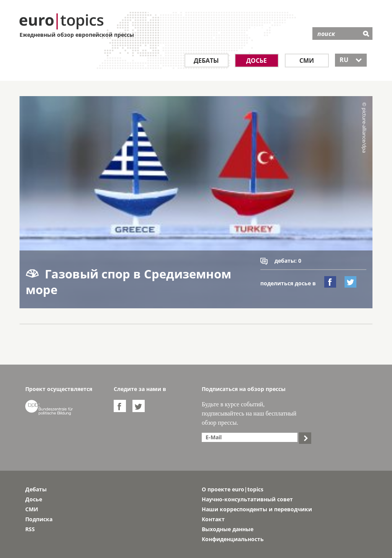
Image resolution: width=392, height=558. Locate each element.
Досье (256, 61)
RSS (30, 529)
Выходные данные (228, 529)
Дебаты (206, 61)
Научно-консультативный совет (247, 499)
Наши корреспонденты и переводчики (257, 509)
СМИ (307, 61)
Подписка (39, 519)
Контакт (213, 519)
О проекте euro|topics (233, 489)
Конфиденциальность (233, 539)
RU (351, 60)
